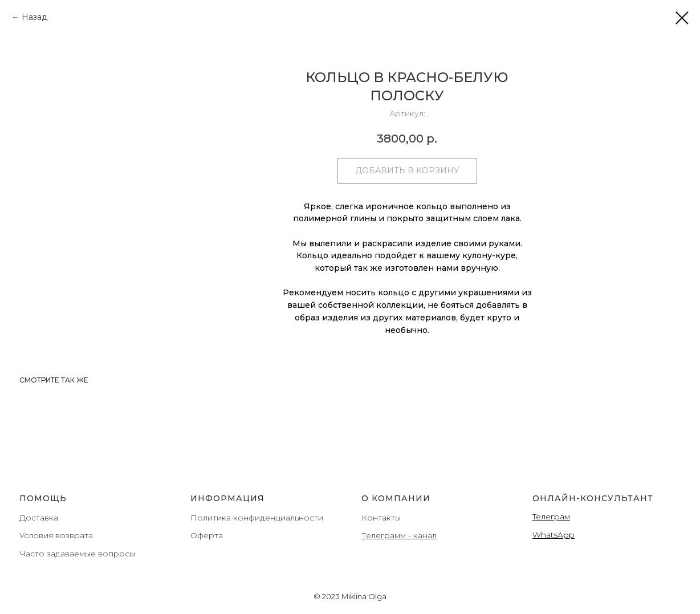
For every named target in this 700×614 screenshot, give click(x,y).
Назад (34, 17)
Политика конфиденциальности (257, 518)
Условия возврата (56, 535)
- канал (421, 535)
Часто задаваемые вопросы (77, 554)
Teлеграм (551, 517)
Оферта (207, 535)
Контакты (381, 518)
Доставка (39, 518)
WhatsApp (554, 535)
